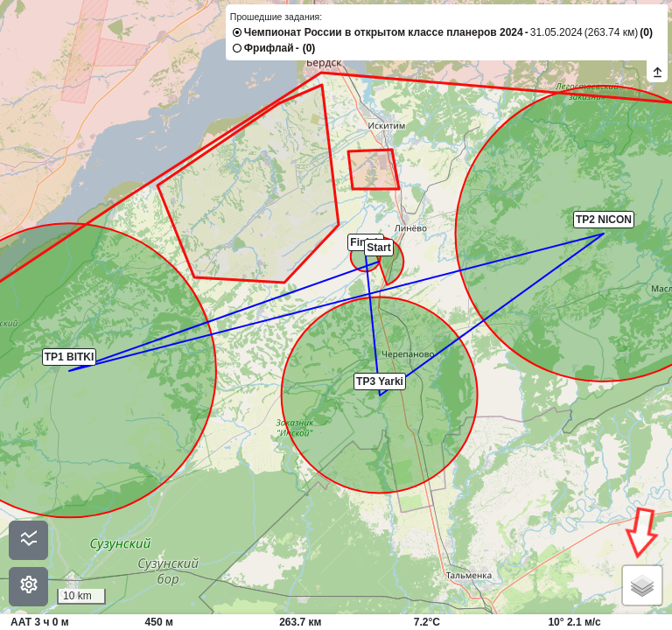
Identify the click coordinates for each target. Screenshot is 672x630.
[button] (379, 262)
